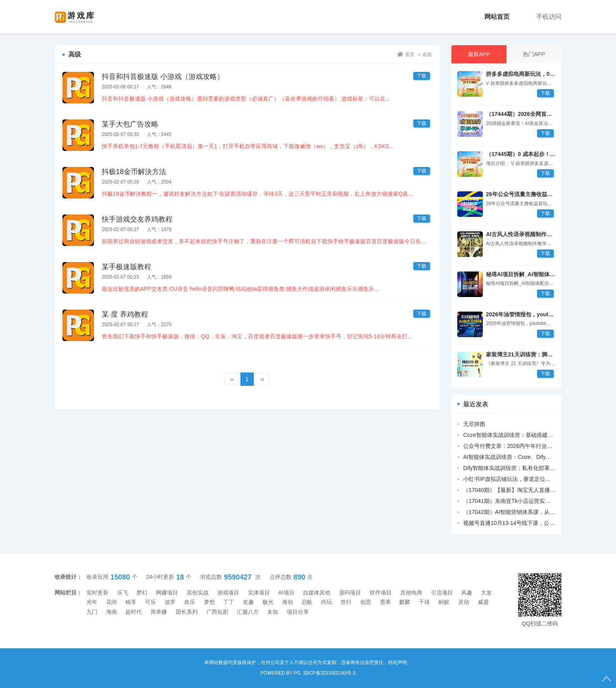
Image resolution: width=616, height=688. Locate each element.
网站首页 (497, 17)
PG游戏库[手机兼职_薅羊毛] (87, 17)
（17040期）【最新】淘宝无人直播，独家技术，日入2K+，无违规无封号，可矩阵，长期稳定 (509, 490)
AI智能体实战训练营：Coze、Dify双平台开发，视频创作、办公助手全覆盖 (509, 457)
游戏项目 (228, 593)
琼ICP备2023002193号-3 (329, 673)
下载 (545, 93)
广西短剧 (217, 612)
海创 (288, 602)
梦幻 (142, 593)
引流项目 (442, 593)
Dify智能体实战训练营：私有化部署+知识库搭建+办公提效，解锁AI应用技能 (509, 468)
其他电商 (411, 593)
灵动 (464, 602)
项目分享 (298, 612)
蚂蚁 (444, 602)
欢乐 (190, 602)
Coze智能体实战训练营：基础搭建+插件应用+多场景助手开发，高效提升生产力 (509, 435)
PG (297, 673)
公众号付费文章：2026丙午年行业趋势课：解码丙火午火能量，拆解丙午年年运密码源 (509, 446)
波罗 (170, 602)
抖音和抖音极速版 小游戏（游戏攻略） (163, 77)
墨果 (385, 602)
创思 (366, 602)
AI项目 (286, 593)
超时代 (134, 612)
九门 (92, 612)
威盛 (483, 602)
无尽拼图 (474, 424)
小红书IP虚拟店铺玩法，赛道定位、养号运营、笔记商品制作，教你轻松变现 (509, 479)
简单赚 (159, 612)
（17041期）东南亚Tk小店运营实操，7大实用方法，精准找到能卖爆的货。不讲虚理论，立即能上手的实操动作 (509, 501)
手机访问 (549, 17)
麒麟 (405, 602)
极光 (268, 602)
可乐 (150, 602)
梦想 (209, 602)
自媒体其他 (317, 593)
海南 (112, 612)
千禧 (424, 602)
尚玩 (326, 602)
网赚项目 (167, 593)
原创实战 (198, 593)
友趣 (248, 602)
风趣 (467, 593)
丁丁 (229, 602)
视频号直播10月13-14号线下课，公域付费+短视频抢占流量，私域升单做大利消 (509, 523)
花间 (112, 602)
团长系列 (187, 612)
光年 (92, 602)
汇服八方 (248, 612)
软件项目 (381, 593)
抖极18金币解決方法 (134, 172)
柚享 (131, 602)
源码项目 (350, 593)
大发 (486, 593)
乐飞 (123, 593)
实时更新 (97, 593)
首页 (410, 55)
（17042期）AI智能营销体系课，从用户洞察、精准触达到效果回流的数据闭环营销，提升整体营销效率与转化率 (509, 512)
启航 (307, 602)
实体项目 (259, 593)
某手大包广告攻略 (130, 124)
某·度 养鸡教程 (125, 314)
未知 (273, 612)
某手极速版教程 (126, 267)
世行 (346, 602)
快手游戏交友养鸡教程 (137, 219)
